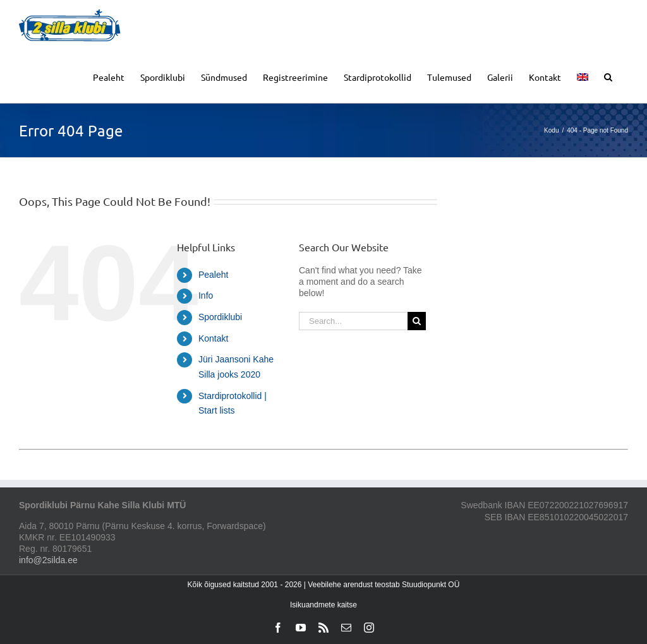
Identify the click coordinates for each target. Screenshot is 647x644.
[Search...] (353, 321)
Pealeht (213, 275)
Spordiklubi (220, 317)
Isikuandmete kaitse (323, 605)
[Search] (417, 321)
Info (206, 295)
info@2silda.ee (48, 560)
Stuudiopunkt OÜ (431, 585)
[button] (608, 76)
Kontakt (213, 338)
